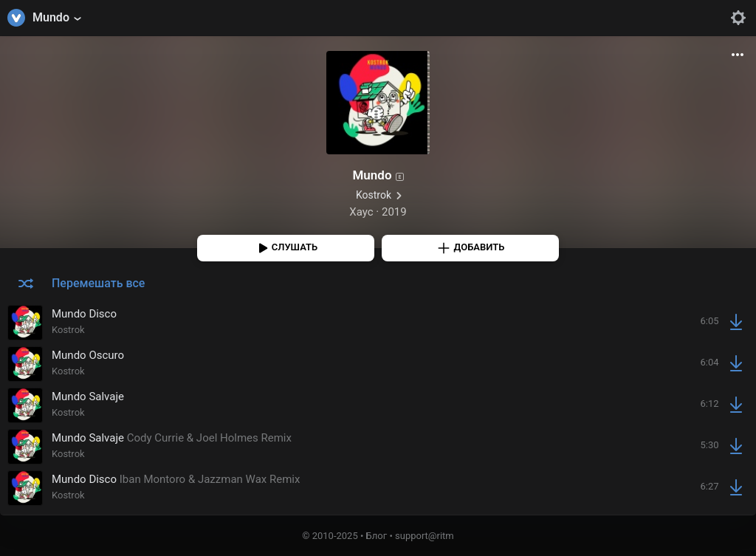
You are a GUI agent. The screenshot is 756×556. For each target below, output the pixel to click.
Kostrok (374, 195)
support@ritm (425, 536)
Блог (377, 536)
